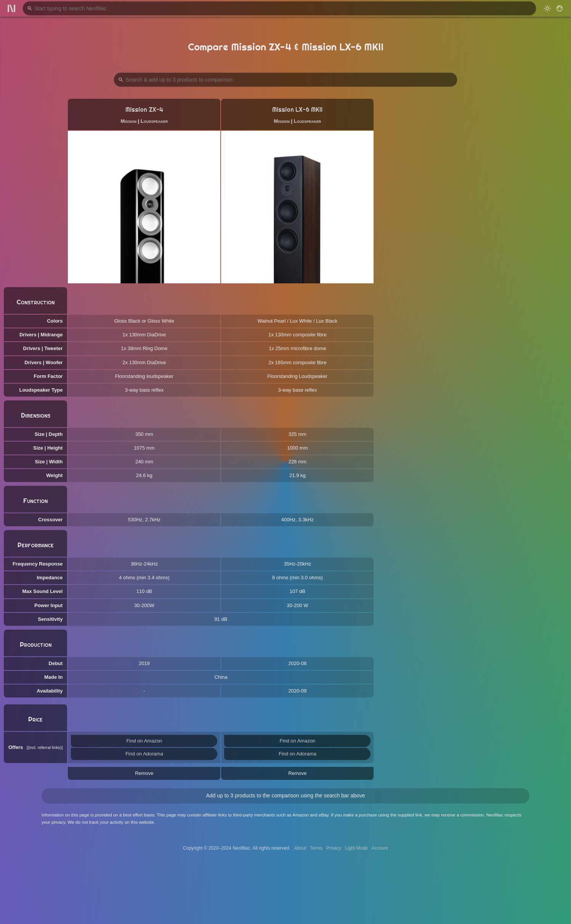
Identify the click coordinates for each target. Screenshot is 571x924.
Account (380, 848)
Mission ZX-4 (144, 110)
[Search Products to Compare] (285, 80)
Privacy (334, 848)
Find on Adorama (144, 754)
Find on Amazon (144, 741)
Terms (316, 848)
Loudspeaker (154, 121)
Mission (129, 121)
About (300, 848)
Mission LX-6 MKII (297, 110)
